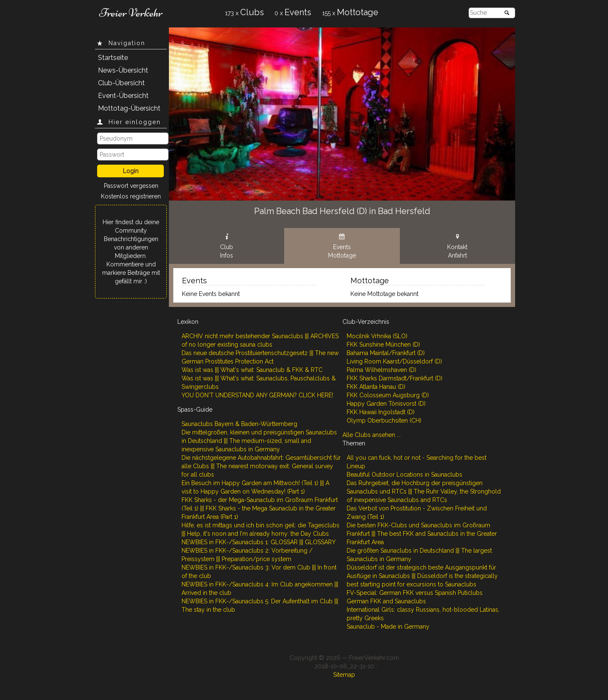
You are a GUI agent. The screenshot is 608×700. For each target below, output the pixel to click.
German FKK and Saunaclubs (386, 601)
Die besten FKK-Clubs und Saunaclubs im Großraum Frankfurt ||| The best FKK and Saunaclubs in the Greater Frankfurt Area (422, 534)
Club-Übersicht (121, 83)
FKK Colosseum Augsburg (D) (388, 395)
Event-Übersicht (123, 96)
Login (131, 171)
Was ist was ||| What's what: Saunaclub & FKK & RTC (252, 370)
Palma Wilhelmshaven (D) (381, 370)
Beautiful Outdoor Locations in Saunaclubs (404, 475)
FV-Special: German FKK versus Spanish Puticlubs (415, 593)
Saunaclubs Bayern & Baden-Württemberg (239, 424)
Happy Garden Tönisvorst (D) (386, 404)
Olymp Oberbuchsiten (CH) (384, 421)
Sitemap (344, 675)
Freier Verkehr (131, 13)
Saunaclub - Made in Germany (388, 627)
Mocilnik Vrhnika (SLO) (377, 336)
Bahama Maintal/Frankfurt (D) (386, 353)
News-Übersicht (123, 70)
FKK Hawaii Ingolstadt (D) (381, 412)
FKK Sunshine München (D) (383, 345)
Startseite (113, 58)
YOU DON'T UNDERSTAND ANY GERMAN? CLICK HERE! (257, 395)
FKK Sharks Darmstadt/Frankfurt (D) (395, 378)
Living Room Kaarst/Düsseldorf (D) (394, 361)
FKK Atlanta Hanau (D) (376, 387)
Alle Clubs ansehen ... (372, 435)
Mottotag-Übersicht (129, 108)
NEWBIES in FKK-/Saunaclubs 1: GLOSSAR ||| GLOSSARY (259, 542)
